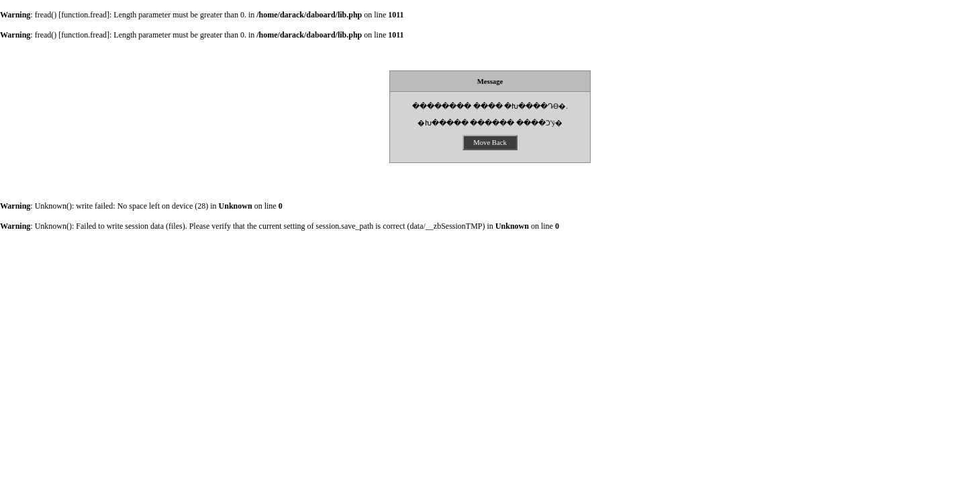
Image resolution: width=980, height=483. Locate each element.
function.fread (84, 15)
